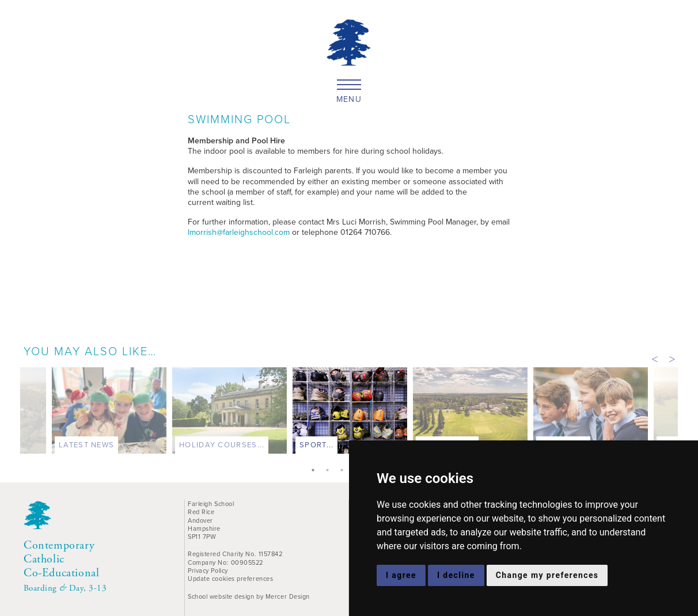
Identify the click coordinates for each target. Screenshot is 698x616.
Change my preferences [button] (547, 575)
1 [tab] (315, 471)
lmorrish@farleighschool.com (239, 232)
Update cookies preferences (230, 579)
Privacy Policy (208, 571)
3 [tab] (344, 471)
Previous (655, 358)
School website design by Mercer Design (249, 596)
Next (672, 358)
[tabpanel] (350, 413)
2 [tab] (330, 471)
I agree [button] (401, 575)
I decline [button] (456, 575)
